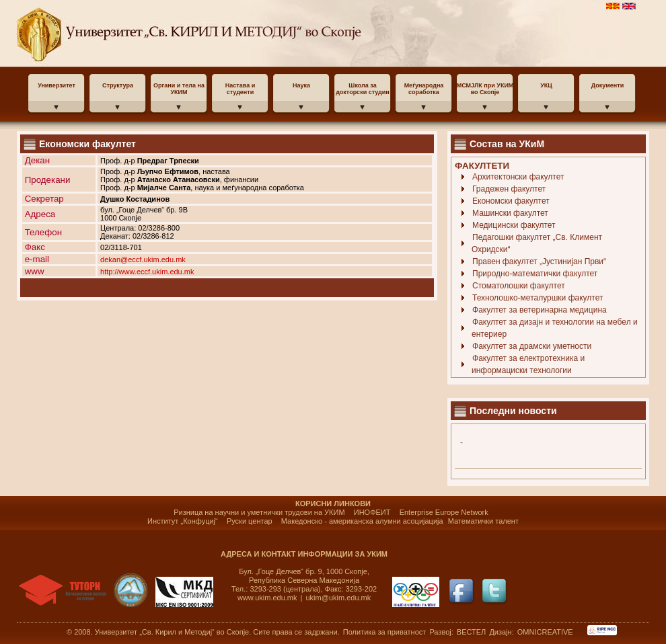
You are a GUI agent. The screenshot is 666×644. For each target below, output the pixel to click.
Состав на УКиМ (507, 144)
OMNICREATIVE (545, 632)
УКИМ (123, 34)
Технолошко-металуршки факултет (538, 298)
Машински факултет (510, 213)
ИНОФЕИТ (372, 512)
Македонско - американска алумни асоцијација (362, 521)
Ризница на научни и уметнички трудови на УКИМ (259, 512)
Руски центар (250, 521)
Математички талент (483, 521)
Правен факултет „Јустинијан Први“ (539, 261)
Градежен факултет (509, 189)
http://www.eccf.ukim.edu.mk (147, 272)
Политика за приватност (385, 632)
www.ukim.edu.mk (267, 598)
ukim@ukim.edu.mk (339, 598)
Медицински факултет (514, 225)
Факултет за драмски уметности (532, 346)
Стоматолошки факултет (519, 286)
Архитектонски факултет (518, 177)
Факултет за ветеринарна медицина (540, 310)
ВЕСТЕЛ (473, 632)
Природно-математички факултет (535, 274)
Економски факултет (511, 201)
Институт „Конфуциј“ (183, 521)
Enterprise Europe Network (444, 512)
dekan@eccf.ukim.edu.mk (143, 259)
